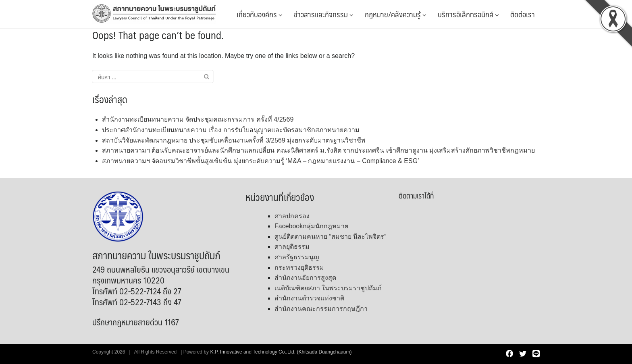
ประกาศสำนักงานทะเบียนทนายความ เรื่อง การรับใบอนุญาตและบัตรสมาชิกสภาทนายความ (231, 130)
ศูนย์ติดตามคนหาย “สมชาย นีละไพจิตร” (331, 237)
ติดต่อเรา (523, 14)
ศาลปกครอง (292, 216)
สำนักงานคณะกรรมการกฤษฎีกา (321, 309)
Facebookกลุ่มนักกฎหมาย (311, 226)
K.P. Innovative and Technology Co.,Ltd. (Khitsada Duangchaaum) (281, 352)
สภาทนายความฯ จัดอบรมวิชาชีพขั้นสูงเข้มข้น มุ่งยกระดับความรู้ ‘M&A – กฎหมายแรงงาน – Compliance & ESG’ (261, 161)
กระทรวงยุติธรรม (299, 268)
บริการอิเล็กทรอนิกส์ (468, 14)
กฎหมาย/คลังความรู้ (396, 14)
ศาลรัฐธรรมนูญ (297, 257)
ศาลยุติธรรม (292, 247)
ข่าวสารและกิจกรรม (324, 14)
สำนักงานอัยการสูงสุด (305, 278)
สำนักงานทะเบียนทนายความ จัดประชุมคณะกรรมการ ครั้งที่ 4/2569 (198, 119)
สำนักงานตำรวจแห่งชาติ (309, 298)
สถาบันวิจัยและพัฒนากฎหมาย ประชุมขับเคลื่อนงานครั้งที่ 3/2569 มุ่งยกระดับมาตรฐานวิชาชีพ (234, 140)
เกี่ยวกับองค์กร (260, 14)
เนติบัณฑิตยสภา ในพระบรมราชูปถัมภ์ (328, 288)
